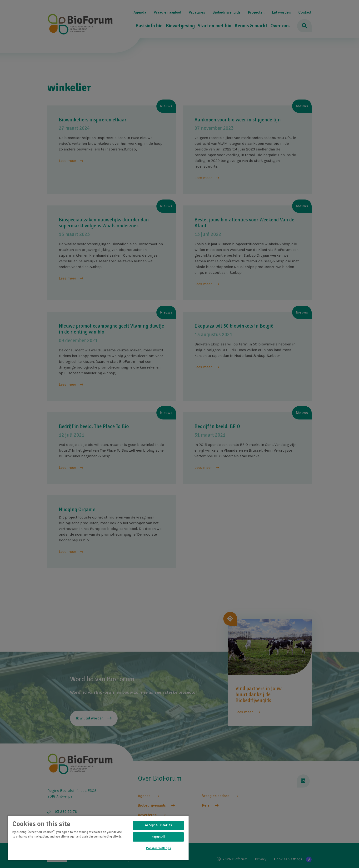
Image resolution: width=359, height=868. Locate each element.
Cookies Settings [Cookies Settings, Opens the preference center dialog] (158, 848)
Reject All (158, 837)
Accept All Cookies (158, 825)
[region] (98, 838)
